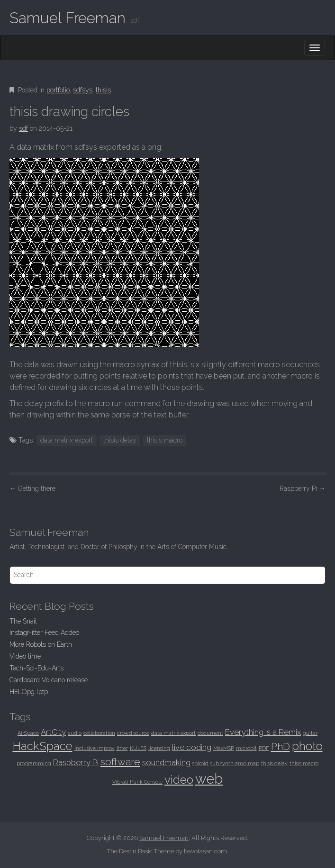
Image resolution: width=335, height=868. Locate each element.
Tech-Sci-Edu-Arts (36, 668)
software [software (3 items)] (120, 762)
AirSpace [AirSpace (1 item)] (28, 733)
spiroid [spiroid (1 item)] (200, 763)
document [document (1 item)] (210, 733)
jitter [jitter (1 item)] (122, 748)
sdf (23, 128)
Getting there (32, 488)
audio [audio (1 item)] (75, 733)
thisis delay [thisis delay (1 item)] (274, 763)
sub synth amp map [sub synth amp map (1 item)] (235, 763)
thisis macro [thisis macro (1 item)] (304, 763)
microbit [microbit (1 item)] (246, 748)
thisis (103, 90)
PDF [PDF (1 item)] (264, 748)
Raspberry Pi (303, 488)
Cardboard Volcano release (49, 680)
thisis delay (120, 440)
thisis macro (165, 440)
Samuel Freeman (68, 18)
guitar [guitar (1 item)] (310, 733)
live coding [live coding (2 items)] (192, 747)
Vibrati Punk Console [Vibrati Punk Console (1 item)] (137, 782)
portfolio (58, 90)
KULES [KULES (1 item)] (138, 748)
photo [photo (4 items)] (307, 746)
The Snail (23, 621)
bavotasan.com (205, 851)
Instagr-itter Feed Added (45, 633)
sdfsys (83, 90)
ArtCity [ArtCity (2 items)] (53, 732)
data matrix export (67, 440)
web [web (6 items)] (209, 779)
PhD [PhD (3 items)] (281, 746)
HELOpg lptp (29, 692)
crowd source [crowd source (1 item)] (133, 733)
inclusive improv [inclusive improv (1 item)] (95, 748)
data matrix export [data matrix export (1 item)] (173, 733)
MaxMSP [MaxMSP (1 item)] (224, 748)
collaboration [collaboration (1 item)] (99, 733)
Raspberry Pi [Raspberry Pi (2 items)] (76, 762)
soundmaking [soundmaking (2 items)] (166, 762)
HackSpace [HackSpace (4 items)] (43, 746)
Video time (25, 656)
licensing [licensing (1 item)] (159, 748)
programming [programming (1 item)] (34, 763)
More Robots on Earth (41, 644)
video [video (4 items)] (179, 780)
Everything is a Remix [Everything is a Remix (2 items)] (263, 732)
